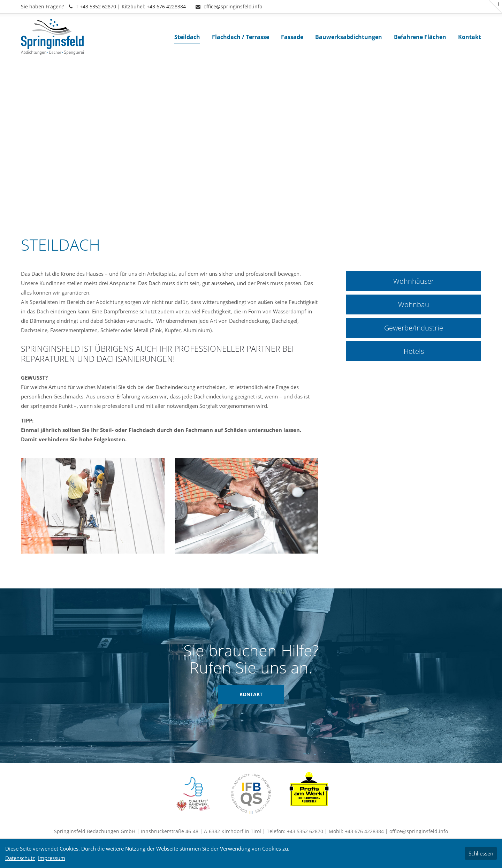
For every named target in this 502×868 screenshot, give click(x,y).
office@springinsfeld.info (229, 6)
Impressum (52, 858)
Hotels (414, 351)
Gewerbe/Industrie (414, 328)
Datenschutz (20, 858)
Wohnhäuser (414, 281)
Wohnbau (414, 304)
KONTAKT (251, 694)
